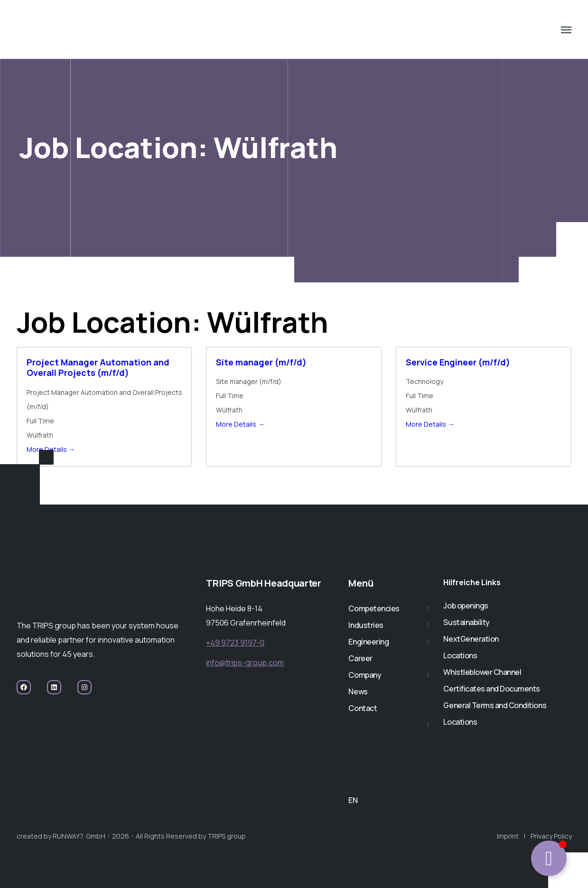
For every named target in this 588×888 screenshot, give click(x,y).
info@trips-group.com (245, 663)
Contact (363, 708)
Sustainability (466, 622)
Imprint (508, 836)
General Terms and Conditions (495, 705)
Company (365, 675)
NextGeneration (471, 639)
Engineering (369, 642)
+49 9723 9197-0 (235, 643)
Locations (460, 655)
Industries (366, 625)
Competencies (374, 608)
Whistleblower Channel (482, 672)
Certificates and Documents (492, 689)
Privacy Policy (551, 836)
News (358, 692)
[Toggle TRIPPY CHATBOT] (549, 858)
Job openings (466, 606)
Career (360, 658)
